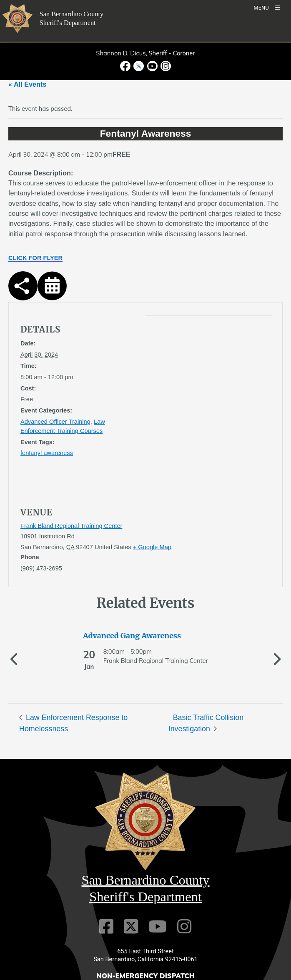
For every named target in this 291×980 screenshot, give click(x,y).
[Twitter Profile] (131, 955)
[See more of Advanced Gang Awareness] (145, 636)
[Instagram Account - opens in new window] (165, 66)
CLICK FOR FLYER (35, 258)
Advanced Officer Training (55, 422)
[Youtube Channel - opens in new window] (152, 66)
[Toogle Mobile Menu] (267, 7)
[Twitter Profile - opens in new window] (139, 66)
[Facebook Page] (106, 955)
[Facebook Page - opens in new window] (126, 66)
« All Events (28, 84)
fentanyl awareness (47, 453)
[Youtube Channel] (158, 955)
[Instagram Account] (184, 955)
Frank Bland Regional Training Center (71, 526)
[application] (183, 400)
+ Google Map (152, 547)
